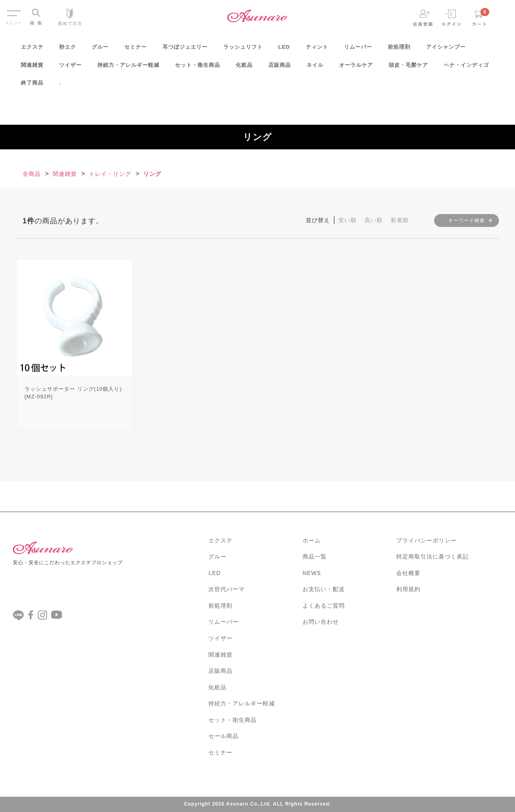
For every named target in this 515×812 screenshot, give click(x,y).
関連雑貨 (32, 68)
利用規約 (408, 589)
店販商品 (280, 68)
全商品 (32, 174)
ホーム (312, 540)
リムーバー (358, 50)
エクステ (32, 50)
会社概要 (408, 573)
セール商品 (224, 736)
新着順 (400, 220)
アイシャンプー (446, 50)
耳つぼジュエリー (185, 50)
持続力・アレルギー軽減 (128, 68)
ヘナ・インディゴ (466, 68)
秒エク (68, 50)
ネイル (315, 68)
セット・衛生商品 (198, 68)
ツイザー (70, 68)
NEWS (312, 573)
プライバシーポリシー (426, 540)
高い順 (374, 220)
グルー (100, 50)
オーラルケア (356, 68)
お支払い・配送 (324, 589)
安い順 (347, 220)
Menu (13, 11)
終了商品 (32, 86)
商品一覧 (315, 556)
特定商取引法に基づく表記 (433, 556)
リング (152, 174)
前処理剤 (399, 50)
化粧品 (244, 68)
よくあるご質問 (324, 606)
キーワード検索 (467, 221)
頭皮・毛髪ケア (408, 68)
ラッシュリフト (243, 50)
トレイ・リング (110, 174)
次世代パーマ (227, 589)
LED (284, 50)
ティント (317, 50)
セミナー (136, 50)
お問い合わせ (321, 622)
